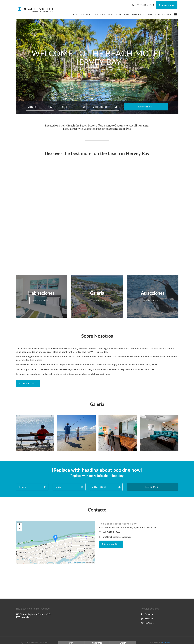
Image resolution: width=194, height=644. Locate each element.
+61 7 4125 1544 (111, 532)
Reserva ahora (145, 107)
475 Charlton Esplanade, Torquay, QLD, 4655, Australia (128, 527)
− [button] (19, 529)
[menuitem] (82, 14)
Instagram (147, 619)
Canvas (166, 642)
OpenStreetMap (80, 563)
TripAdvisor (148, 623)
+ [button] (19, 525)
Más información (40, 301)
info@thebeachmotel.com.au (117, 537)
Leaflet (69, 563)
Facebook (147, 614)
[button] (175, 14)
